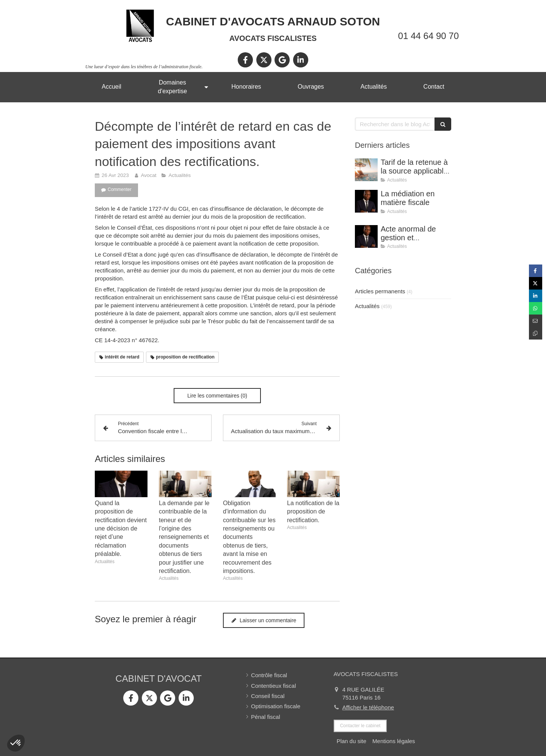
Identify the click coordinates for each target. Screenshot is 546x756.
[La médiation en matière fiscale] (366, 201)
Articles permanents (380, 291)
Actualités (367, 306)
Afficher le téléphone (368, 707)
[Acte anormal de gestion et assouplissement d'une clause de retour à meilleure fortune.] (366, 236)
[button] (16, 743)
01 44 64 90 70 (428, 36)
